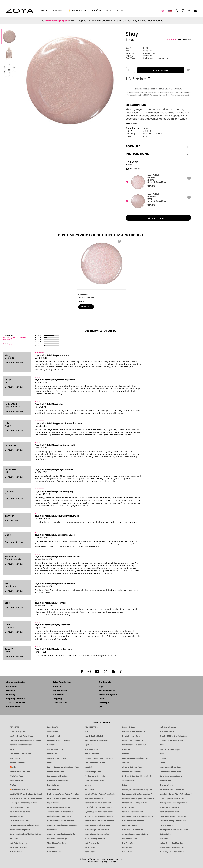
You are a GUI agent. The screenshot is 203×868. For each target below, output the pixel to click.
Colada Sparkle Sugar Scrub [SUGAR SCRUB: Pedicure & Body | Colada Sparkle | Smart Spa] (172, 798)
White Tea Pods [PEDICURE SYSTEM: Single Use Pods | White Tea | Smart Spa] (16, 776)
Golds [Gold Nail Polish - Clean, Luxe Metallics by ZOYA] (162, 763)
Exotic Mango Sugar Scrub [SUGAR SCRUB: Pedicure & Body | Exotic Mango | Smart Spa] (59, 807)
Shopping (57, 699)
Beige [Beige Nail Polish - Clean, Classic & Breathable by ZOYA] (125, 785)
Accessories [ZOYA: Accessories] (53, 731)
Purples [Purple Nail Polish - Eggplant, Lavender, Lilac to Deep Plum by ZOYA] (125, 754)
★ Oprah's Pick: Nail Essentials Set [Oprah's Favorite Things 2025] (99, 816)
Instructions (157, 154)
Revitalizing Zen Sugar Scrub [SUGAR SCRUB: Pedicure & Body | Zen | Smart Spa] (60, 816)
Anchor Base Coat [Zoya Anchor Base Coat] (55, 749)
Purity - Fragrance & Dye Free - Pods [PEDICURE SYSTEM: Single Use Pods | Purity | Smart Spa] (63, 767)
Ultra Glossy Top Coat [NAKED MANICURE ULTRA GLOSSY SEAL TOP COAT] (57, 843)
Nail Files (164, 839)
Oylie (101, 707)
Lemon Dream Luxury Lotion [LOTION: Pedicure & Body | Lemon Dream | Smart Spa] (97, 834)
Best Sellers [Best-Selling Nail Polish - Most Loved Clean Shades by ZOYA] (15, 758)
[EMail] (145, 78)
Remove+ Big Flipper (57, 21)
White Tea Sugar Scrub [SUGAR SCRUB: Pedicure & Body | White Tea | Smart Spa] (170, 807)
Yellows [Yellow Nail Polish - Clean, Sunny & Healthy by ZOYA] (126, 763)
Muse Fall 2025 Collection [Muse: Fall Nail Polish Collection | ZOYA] (58, 740)
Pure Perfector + (166, 825)
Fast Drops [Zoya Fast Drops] (52, 754)
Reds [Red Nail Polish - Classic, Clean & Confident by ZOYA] (12, 749)
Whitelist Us (58, 695)
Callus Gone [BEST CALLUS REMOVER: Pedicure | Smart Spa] (90, 852)
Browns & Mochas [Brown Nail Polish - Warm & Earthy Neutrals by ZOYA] (18, 763)
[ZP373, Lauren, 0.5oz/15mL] (101, 269)
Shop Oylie (89, 789)
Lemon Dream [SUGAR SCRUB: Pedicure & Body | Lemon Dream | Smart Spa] (128, 807)
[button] (20, 11)
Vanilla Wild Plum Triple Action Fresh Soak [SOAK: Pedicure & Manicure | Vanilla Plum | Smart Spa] (26, 794)
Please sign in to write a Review (14, 339)
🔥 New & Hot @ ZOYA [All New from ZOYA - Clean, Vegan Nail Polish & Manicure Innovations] (19, 789)
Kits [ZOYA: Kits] (86, 731)
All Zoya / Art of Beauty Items (173, 852)
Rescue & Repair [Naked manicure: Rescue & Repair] (129, 727)
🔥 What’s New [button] (77, 11)
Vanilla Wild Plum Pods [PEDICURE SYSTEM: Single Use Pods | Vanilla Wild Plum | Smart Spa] (20, 772)
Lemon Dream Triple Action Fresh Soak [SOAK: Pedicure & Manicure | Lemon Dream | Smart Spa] (63, 798)
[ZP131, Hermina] (157, 201)
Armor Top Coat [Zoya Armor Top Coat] (92, 754)
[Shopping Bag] (195, 11)
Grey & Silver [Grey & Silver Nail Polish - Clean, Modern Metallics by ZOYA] (165, 781)
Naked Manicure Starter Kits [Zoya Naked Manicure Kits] (172, 848)
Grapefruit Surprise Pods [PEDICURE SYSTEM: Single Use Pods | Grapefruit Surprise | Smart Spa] (170, 772)
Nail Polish (131, 124)
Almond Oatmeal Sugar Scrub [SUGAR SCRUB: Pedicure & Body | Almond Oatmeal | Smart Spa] (60, 812)
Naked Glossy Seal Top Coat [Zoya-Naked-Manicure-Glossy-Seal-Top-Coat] (172, 843)
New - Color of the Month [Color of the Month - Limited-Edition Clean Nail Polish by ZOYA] (133, 740)
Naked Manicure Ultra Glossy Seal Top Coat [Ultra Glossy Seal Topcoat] (138, 816)
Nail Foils (51, 848)
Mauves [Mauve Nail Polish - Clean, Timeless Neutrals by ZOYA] (88, 785)
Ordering (11, 695)
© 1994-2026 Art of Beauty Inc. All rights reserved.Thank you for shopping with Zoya (102, 861)
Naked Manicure (107, 691)
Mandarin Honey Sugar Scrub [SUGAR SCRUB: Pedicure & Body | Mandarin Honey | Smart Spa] (135, 803)
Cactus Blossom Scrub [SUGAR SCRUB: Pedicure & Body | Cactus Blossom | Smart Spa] (170, 812)
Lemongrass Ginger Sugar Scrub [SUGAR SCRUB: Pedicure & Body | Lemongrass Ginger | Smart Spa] (24, 803)
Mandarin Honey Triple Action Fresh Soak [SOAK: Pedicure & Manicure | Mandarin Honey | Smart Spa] (176, 794)
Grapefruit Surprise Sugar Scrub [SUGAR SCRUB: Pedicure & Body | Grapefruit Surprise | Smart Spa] (98, 807)
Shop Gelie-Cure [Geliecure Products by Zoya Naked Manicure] (17, 781)
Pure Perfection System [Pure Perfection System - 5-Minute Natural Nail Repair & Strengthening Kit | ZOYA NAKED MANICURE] (20, 830)
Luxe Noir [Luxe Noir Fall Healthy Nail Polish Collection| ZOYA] (89, 767)
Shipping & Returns (15, 699)
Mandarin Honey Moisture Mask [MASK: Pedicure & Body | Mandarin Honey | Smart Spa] (174, 821)
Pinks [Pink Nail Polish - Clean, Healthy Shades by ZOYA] (162, 745)
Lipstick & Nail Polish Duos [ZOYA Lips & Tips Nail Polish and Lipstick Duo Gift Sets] (21, 736)
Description (136, 105)
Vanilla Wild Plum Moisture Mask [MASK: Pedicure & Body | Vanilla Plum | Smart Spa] (99, 821)
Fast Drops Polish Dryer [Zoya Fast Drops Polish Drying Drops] (170, 749)
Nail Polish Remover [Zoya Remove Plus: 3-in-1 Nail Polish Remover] (19, 843)
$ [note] (151, 186)
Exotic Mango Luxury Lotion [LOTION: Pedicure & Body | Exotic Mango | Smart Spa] (97, 830)
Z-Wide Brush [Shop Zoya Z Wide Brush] (53, 789)
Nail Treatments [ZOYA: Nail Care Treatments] (92, 843)
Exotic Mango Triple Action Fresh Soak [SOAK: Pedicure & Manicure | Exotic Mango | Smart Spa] (63, 794)
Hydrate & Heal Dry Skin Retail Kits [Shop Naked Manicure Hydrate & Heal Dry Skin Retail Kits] (137, 776)
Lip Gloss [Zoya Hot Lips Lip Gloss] (126, 749)
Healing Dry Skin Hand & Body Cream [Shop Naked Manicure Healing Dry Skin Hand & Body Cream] (138, 789)
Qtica (101, 699)
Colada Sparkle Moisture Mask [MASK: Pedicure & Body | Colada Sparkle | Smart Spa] (60, 821)
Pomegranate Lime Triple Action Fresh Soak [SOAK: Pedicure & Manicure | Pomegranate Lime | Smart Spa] (138, 794)
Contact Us (11, 686)
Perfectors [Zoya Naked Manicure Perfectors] (14, 839)
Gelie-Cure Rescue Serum (171, 776)
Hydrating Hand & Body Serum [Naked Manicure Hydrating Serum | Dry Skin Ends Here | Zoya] (173, 816)
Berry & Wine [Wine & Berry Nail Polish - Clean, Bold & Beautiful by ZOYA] (53, 785)
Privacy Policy (13, 707)
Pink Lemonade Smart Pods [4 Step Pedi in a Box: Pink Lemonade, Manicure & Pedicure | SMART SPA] (97, 740)
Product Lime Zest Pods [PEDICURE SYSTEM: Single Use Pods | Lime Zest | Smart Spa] (95, 776)
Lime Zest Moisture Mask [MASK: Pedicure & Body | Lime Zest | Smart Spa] (133, 821)
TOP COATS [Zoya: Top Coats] (14, 727)
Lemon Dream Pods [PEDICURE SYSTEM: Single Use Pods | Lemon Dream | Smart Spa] (56, 772)
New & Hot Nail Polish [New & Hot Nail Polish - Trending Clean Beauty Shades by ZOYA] (94, 736)
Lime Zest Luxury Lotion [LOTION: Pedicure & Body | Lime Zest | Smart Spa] (133, 830)
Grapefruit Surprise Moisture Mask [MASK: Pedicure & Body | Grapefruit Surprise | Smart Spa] (62, 825)
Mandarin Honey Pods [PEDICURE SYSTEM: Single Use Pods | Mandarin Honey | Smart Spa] (132, 772)
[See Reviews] (179, 39)
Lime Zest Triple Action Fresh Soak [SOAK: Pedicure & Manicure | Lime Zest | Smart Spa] (100, 794)
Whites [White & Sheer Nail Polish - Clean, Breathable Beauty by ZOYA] (13, 785)
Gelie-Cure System (108, 695)
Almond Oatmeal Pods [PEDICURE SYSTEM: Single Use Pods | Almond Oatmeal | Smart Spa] (132, 767)
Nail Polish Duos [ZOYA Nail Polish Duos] (167, 731)
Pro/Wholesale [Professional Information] (102, 11)
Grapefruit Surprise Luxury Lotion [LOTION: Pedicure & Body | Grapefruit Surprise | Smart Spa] (62, 834)
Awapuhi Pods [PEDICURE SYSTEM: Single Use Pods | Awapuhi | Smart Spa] (128, 781)
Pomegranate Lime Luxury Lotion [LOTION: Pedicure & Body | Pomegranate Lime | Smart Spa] (174, 830)
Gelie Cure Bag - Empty (95, 839)
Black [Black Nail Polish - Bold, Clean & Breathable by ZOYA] (50, 763)
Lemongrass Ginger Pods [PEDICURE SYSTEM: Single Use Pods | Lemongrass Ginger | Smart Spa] (171, 767)
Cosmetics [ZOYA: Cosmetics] (127, 848)
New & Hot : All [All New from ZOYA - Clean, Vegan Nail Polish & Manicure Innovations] (54, 736)
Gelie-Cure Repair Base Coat (172, 789)
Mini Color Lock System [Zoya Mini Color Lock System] (95, 763)
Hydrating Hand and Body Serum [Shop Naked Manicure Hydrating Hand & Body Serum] (99, 812)
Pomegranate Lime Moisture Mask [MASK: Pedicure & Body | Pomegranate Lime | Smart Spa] (25, 825)
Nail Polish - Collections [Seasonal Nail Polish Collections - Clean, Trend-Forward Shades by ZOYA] (20, 754)
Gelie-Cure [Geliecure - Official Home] (127, 852)
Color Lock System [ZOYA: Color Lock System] (18, 731)
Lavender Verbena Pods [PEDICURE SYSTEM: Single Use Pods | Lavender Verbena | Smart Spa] (57, 781)
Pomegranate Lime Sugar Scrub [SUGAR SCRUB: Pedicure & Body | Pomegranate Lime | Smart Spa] (173, 803)
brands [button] (58, 11)
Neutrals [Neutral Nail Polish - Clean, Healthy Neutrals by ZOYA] (51, 745)
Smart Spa (104, 703)
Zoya (101, 686)
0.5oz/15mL (139, 51)
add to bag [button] (153, 70)
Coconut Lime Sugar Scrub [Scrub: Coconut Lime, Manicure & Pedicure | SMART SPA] (171, 740)
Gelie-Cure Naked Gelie (20, 812)
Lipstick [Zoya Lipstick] (88, 745)
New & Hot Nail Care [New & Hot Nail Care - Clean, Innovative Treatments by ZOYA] (131, 736)
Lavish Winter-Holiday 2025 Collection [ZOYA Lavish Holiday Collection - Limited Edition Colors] (26, 740)
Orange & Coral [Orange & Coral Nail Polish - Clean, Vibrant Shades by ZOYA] (166, 785)
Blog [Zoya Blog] (120, 11)
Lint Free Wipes (129, 843)
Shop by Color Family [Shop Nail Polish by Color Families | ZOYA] (57, 758)
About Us (57, 686)
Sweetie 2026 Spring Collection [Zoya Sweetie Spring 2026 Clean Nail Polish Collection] (173, 736)
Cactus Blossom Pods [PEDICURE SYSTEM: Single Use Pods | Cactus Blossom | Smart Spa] (94, 781)
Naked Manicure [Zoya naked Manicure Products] (54, 852)
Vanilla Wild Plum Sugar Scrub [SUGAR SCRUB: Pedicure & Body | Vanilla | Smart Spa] (98, 803)
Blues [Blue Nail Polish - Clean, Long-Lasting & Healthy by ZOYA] (162, 754)
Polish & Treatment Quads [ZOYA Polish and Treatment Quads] (134, 731)
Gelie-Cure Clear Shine (20, 821)
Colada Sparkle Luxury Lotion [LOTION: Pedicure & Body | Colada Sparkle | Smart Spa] (135, 834)
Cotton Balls (165, 834)
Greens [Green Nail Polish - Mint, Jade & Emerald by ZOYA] (163, 758)
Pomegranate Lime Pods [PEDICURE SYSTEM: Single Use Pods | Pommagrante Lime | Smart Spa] (58, 776)
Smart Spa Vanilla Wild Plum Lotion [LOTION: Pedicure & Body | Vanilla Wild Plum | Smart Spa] (25, 834)
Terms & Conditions (16, 703)
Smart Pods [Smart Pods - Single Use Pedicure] (90, 848)
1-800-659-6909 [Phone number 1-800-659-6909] (60, 703)
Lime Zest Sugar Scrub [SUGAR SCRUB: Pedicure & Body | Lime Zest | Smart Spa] (19, 807)
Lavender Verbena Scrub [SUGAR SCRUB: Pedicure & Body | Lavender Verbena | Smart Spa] (133, 812)
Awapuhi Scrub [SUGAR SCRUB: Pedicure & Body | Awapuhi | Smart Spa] (16, 816)
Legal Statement (60, 691)
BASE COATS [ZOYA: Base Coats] (52, 727)
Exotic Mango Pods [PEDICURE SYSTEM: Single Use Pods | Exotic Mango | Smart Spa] (93, 772)
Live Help (11, 691)
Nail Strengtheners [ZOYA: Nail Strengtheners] (168, 727)
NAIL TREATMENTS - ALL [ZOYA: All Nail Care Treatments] (95, 798)
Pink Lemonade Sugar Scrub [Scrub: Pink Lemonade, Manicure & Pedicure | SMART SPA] (134, 745)
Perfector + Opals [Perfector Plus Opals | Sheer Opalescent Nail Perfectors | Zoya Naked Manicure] (130, 825)
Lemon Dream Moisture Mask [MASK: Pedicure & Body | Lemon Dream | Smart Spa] (97, 825)
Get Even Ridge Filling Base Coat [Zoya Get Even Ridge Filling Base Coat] (99, 758)
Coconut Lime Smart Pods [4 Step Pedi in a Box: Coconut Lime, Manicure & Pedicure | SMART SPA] (21, 745)
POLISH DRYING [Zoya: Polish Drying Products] (91, 727)
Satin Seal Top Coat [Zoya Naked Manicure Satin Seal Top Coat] (18, 848)
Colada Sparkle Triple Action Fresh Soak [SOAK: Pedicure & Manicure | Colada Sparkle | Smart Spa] (138, 798)
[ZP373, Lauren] (157, 182)
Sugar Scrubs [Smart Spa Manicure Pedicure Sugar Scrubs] (53, 803)
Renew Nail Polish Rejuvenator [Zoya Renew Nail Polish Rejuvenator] (135, 758)
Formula (157, 146)
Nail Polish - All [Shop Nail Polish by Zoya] (91, 749)
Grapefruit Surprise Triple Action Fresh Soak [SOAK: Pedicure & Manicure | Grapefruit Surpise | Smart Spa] (26, 798)
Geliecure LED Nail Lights (58, 839)
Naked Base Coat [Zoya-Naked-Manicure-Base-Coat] (130, 839)
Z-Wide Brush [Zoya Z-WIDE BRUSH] (16, 852)
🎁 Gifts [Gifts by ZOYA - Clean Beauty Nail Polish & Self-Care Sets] (13, 767)
